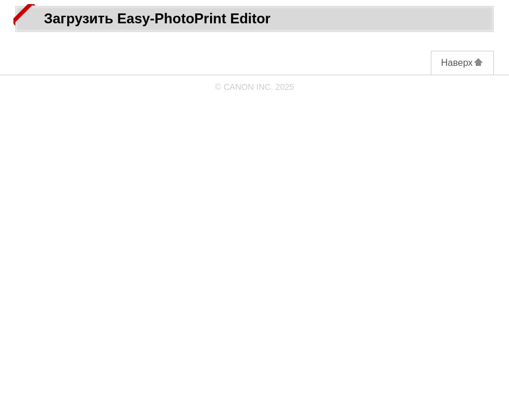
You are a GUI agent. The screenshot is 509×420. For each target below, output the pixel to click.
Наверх (462, 63)
